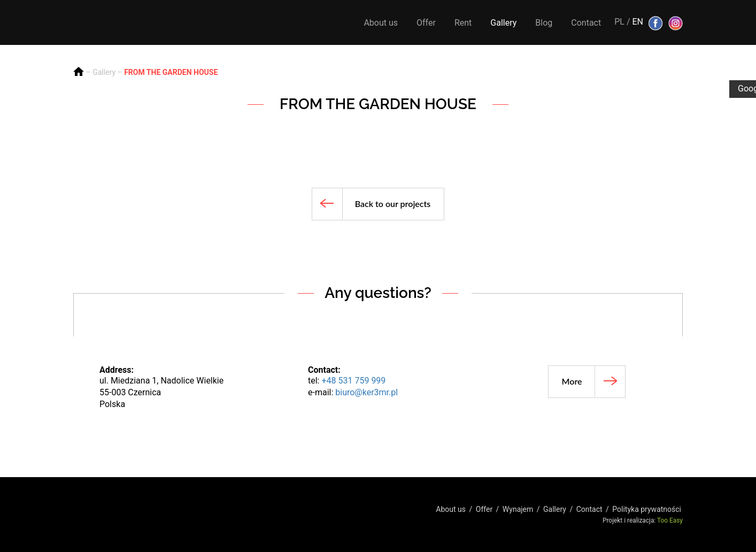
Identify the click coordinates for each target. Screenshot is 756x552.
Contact (586, 23)
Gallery (503, 23)
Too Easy (670, 520)
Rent (463, 23)
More (572, 381)
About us (381, 23)
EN (638, 22)
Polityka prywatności (647, 509)
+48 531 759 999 (353, 381)
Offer (426, 23)
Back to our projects (393, 204)
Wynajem (518, 509)
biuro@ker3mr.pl (367, 392)
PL (619, 22)
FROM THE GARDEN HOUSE (171, 72)
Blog (544, 23)
